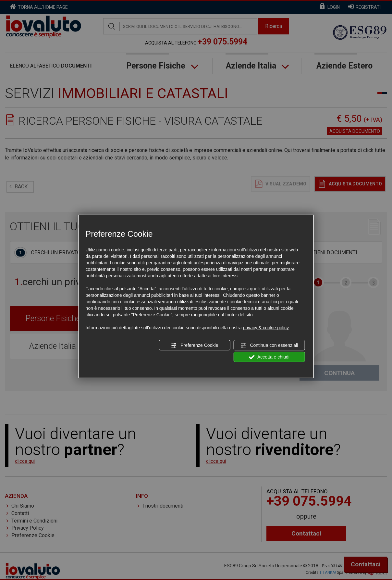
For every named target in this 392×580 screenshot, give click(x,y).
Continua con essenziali (269, 346)
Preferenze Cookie (194, 346)
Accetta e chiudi (269, 357)
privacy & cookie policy (266, 328)
